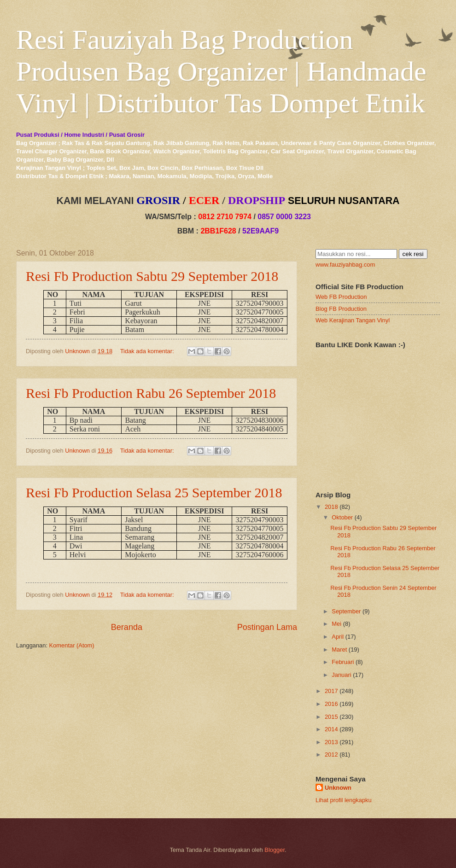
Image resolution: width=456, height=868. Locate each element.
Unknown (338, 788)
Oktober (342, 517)
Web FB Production (341, 297)
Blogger (275, 850)
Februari (343, 662)
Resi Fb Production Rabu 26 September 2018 (151, 393)
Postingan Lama (267, 627)
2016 (331, 704)
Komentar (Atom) (72, 645)
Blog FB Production (341, 309)
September (346, 611)
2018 (331, 507)
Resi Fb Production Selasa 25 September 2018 (154, 492)
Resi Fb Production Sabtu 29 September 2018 (152, 276)
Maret (339, 650)
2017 (331, 691)
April (338, 637)
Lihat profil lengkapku (344, 800)
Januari (341, 675)
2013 (331, 742)
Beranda (127, 627)
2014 (331, 729)
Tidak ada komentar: (148, 351)
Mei (336, 624)
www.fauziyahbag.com (345, 265)
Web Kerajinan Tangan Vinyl (353, 320)
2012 (331, 754)
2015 (331, 717)
